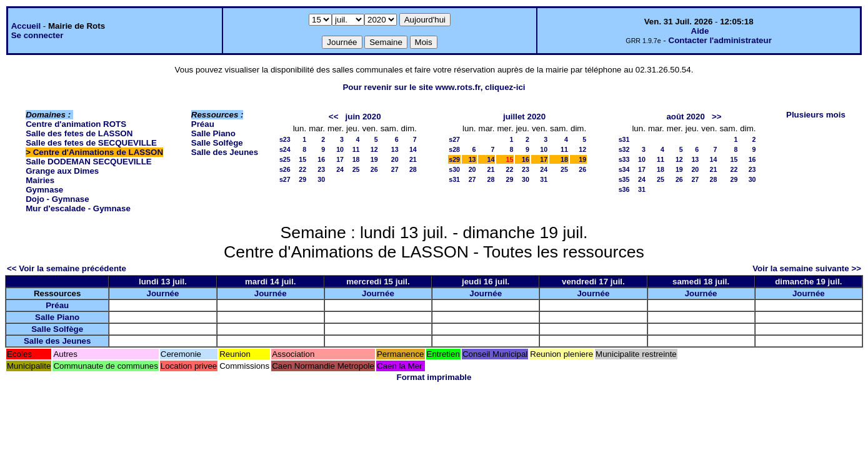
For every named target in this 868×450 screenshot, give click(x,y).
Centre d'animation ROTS (76, 124)
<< (334, 117)
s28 (454, 149)
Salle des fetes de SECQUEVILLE (91, 143)
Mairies (40, 180)
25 (356, 169)
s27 (285, 179)
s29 (454, 159)
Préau (203, 124)
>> (717, 117)
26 (374, 169)
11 (356, 149)
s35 (624, 179)
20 (395, 159)
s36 (624, 189)
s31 (454, 179)
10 (340, 149)
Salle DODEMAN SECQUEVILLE (88, 162)
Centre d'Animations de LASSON (98, 152)
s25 (285, 159)
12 (374, 149)
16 (321, 159)
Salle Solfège (217, 143)
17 (340, 159)
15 (302, 159)
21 (413, 159)
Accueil (26, 26)
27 (395, 169)
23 (321, 169)
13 (395, 149)
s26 (285, 169)
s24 (285, 149)
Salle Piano (213, 133)
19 (374, 159)
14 (413, 149)
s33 (624, 159)
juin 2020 (363, 117)
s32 (624, 149)
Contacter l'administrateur (720, 40)
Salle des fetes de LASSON (79, 133)
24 (340, 169)
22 (302, 169)
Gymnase (44, 190)
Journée (163, 293)
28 (413, 169)
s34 (624, 169)
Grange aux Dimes (62, 171)
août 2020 (686, 117)
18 (356, 159)
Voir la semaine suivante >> (807, 268)
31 (544, 179)
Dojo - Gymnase (57, 199)
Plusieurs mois (816, 115)
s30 (454, 169)
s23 (285, 139)
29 (302, 179)
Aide (700, 31)
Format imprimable (434, 377)
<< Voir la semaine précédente (67, 268)
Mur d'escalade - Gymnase (78, 208)
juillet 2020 (524, 117)
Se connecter (37, 35)
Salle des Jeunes (225, 152)
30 (321, 179)
